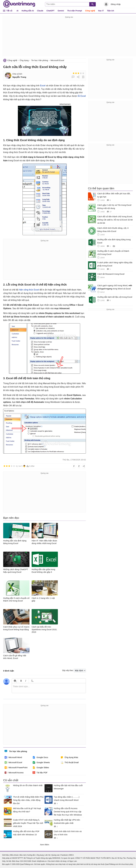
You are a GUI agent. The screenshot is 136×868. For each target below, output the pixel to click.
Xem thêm (45, 845)
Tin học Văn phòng (40, 60)
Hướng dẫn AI (28, 11)
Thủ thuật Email (70, 762)
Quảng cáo (55, 855)
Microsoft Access (14, 773)
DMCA (71, 855)
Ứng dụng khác (69, 757)
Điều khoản (14, 855)
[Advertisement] (69, 37)
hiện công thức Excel (29, 290)
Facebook (64, 855)
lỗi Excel (82, 96)
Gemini (61, 11)
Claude (40, 11)
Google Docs (40, 757)
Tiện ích (110, 11)
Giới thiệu (6, 855)
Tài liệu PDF (40, 773)
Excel (43, 86)
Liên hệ (47, 855)
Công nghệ (90, 11)
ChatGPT (50, 11)
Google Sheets (41, 762)
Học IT (101, 11)
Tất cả (9, 11)
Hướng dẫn (31, 855)
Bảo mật (23, 855)
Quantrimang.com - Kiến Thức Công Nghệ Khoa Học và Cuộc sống (19, 4)
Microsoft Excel (57, 60)
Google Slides (41, 768)
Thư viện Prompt (75, 11)
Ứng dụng (24, 60)
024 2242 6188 (26, 861)
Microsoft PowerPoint (16, 768)
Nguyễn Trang (19, 77)
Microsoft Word (13, 757)
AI (17, 11)
